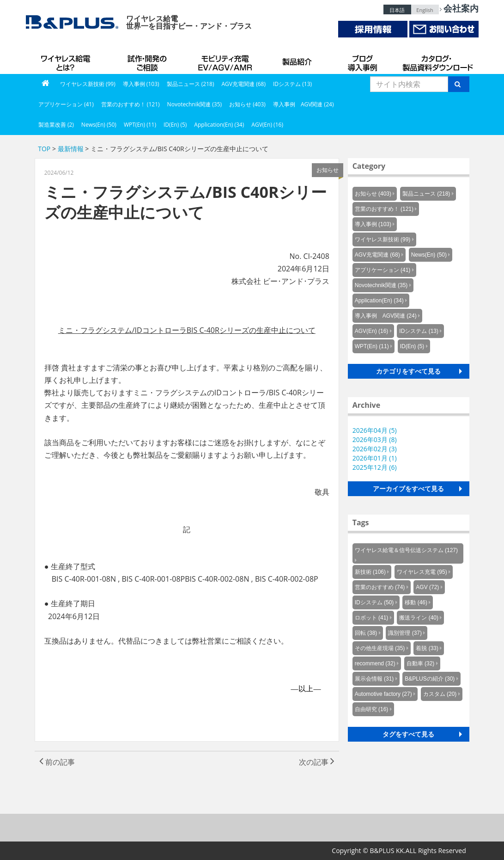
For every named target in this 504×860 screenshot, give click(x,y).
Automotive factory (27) (383, 694)
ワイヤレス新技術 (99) (88, 84)
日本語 (397, 10)
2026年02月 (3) (375, 449)
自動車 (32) (421, 663)
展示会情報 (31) (374, 679)
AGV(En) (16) (267, 125)
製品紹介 (298, 60)
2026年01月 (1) (375, 458)
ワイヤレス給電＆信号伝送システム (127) (406, 550)
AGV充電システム (227, 60)
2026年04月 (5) (375, 430)
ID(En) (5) (175, 125)
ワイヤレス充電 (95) (422, 572)
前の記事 (57, 762)
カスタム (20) (440, 694)
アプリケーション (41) (66, 104)
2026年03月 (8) (375, 439)
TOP (44, 149)
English (425, 10)
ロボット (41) (372, 618)
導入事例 (363, 60)
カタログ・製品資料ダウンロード (437, 60)
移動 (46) (416, 602)
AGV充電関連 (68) (243, 84)
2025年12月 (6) (375, 467)
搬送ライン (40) (419, 618)
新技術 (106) (370, 572)
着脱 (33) (427, 648)
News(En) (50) (99, 125)
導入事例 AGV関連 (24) (304, 104)
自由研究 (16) (372, 709)
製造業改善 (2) (56, 125)
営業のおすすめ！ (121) (131, 104)
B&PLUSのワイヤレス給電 (67, 60)
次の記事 (317, 762)
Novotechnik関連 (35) (194, 104)
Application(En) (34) (219, 125)
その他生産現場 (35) (380, 648)
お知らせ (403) (247, 104)
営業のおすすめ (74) (380, 587)
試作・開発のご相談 (148, 60)
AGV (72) (427, 587)
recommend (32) (375, 663)
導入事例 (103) (141, 84)
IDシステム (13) (292, 84)
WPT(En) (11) (140, 125)
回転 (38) (366, 633)
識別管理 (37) (405, 633)
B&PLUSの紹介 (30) (430, 679)
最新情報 (71, 149)
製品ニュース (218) (191, 84)
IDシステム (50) (374, 602)
